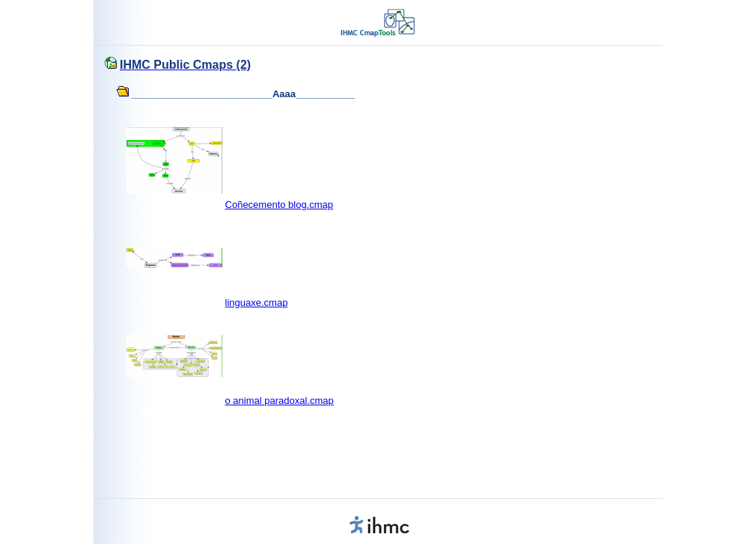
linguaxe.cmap (257, 303)
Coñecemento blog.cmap (280, 205)
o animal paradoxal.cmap (280, 401)
